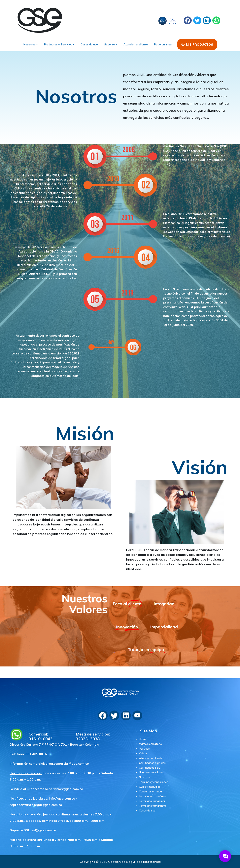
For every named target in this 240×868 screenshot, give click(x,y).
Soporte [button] (109, 44)
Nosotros (29, 44)
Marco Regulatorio (150, 744)
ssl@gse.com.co (44, 830)
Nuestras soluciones (152, 772)
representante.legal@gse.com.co (36, 805)
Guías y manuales (150, 787)
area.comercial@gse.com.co (67, 763)
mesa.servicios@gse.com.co (61, 789)
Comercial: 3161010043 (41, 736)
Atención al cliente (136, 44)
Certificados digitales (152, 763)
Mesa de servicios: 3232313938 (93, 736)
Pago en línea (163, 44)
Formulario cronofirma (153, 796)
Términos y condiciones (154, 782)
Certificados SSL (149, 768)
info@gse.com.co (62, 798)
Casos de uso (89, 44)
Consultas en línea (150, 791)
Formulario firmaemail (152, 801)
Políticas (144, 749)
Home (143, 739)
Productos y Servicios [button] (58, 44)
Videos (143, 753)
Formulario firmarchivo (153, 806)
